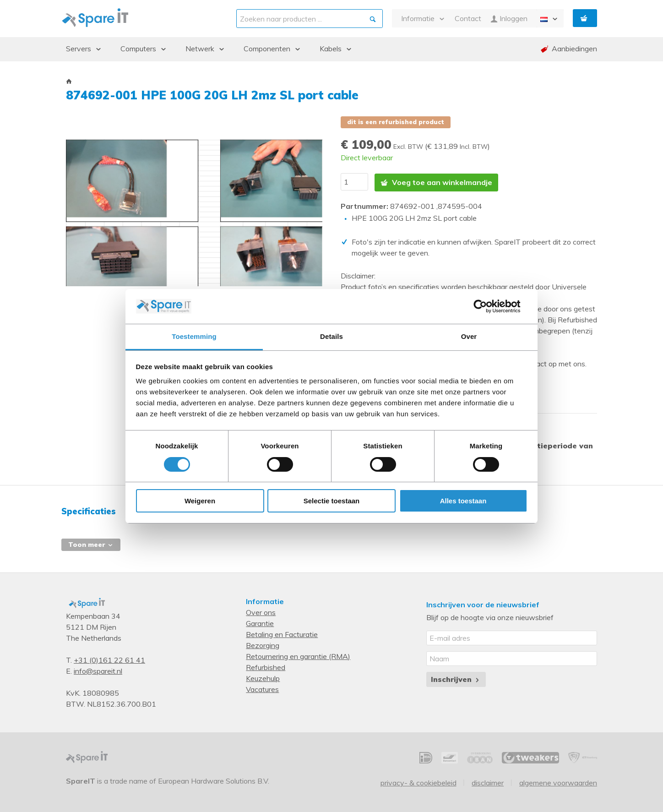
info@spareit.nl (98, 670)
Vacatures (262, 688)
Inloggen (509, 19)
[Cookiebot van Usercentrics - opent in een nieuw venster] (487, 306)
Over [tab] (469, 336)
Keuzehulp (263, 677)
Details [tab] (331, 336)
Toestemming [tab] (194, 336)
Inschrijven (456, 678)
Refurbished (266, 666)
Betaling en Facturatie (282, 633)
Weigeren (200, 501)
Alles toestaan (463, 501)
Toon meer (91, 543)
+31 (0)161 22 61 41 (109, 659)
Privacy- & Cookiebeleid (418, 781)
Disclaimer (488, 781)
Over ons (261, 611)
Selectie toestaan (332, 501)
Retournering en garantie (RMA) (298, 655)
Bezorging (263, 644)
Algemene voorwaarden (558, 781)
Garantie (260, 622)
